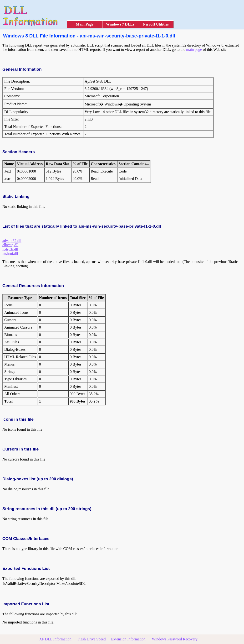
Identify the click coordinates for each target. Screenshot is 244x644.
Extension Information (128, 639)
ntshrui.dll (10, 254)
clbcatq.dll (10, 245)
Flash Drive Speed (91, 639)
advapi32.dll (12, 241)
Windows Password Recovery (175, 639)
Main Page (84, 24)
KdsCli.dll (10, 249)
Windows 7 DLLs (120, 24)
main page (194, 50)
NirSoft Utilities (156, 24)
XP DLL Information (55, 639)
